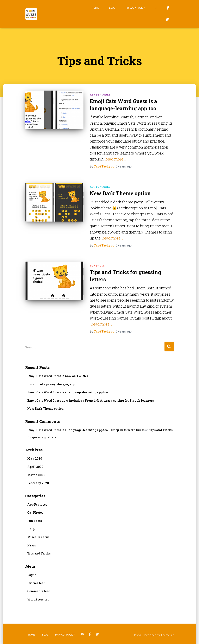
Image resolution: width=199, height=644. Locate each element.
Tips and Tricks (39, 553)
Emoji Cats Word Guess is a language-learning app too (67, 392)
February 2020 (38, 483)
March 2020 (36, 475)
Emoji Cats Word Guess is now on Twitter (58, 376)
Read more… (115, 159)
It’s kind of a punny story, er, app (51, 384)
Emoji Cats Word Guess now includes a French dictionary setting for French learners (91, 400)
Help (31, 529)
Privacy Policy (135, 8)
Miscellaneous (38, 537)
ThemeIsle (167, 635)
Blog (112, 8)
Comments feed (39, 591)
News (32, 545)
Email (156, 8)
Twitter (167, 20)
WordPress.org (38, 599)
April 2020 (35, 467)
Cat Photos (35, 512)
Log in (32, 575)
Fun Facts (97, 265)
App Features (100, 94)
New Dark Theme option (120, 193)
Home (95, 8)
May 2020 (35, 458)
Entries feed (36, 583)
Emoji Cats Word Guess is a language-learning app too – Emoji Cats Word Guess (86, 430)
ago (124, 166)
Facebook (168, 8)
